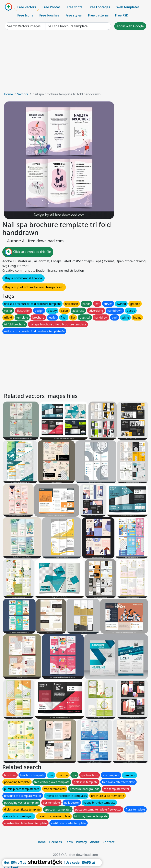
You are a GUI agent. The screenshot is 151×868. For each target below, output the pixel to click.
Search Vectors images (24, 26)
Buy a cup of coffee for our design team (34, 287)
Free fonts (75, 7)
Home (8, 94)
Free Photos (51, 7)
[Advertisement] (75, 62)
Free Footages (99, 7)
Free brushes (49, 15)
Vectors (23, 94)
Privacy (81, 842)
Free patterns (98, 15)
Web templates (128, 7)
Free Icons (25, 15)
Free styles (74, 15)
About (95, 842)
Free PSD (122, 15)
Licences (55, 842)
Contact (109, 842)
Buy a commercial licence (23, 278)
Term (69, 842)
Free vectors (27, 7)
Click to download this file (28, 252)
